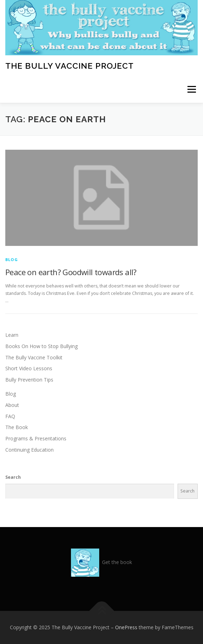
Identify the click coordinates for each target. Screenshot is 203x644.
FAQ (10, 416)
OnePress (126, 627)
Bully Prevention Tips (29, 380)
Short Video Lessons (29, 368)
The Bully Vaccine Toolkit (34, 357)
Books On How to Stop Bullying (41, 346)
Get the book (117, 562)
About (12, 405)
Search (13, 477)
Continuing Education (29, 450)
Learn (12, 335)
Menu (191, 90)
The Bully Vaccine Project (70, 66)
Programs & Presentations (36, 438)
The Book (17, 427)
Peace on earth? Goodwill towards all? (71, 272)
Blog (12, 259)
